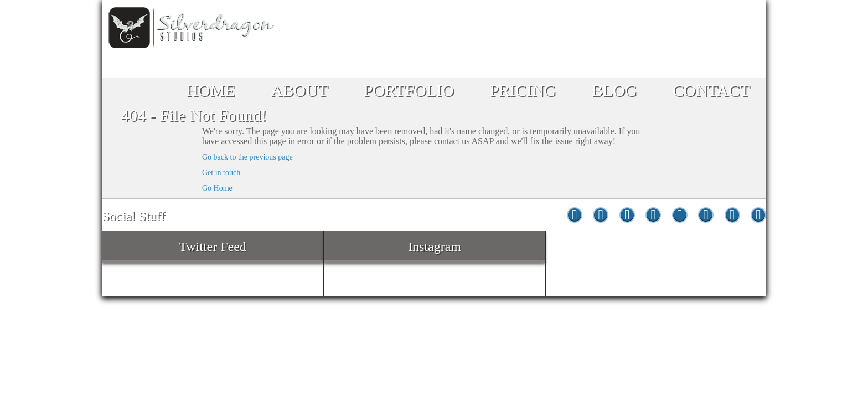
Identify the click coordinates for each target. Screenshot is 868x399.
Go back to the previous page (247, 157)
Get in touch (221, 173)
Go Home (217, 188)
